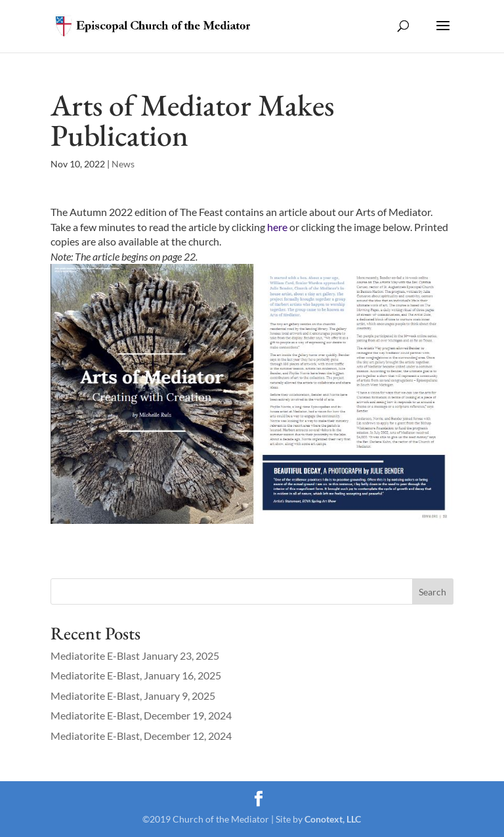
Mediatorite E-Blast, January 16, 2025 (136, 675)
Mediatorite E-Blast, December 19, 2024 (141, 715)
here (277, 227)
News (123, 164)
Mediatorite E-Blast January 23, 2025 (135, 655)
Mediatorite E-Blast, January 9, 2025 (133, 696)
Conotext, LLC (333, 819)
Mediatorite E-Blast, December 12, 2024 (141, 736)
